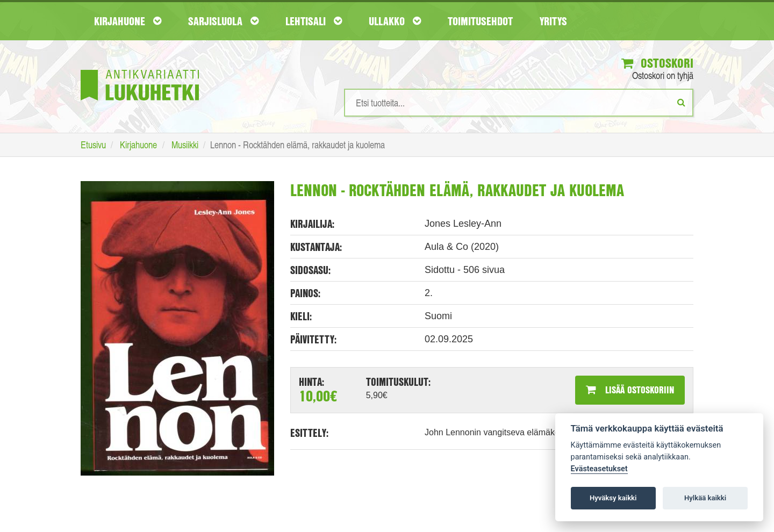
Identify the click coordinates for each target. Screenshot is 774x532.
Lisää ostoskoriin (630, 390)
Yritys (553, 21)
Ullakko (395, 21)
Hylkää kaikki (705, 498)
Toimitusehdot (480, 21)
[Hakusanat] (519, 103)
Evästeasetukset (599, 469)
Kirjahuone (128, 21)
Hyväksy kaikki (613, 498)
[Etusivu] (140, 69)
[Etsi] (681, 102)
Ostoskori (657, 63)
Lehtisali (314, 21)
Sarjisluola (223, 21)
